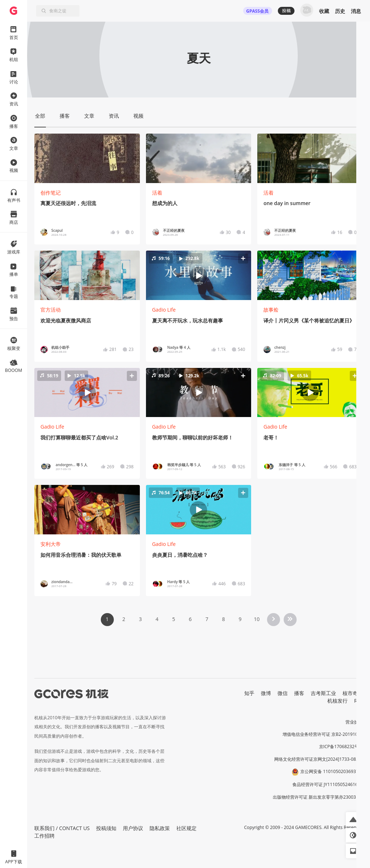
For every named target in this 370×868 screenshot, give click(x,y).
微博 (266, 693)
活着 (157, 193)
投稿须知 (106, 828)
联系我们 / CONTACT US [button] (62, 828)
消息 (356, 11)
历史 (340, 11)
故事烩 (271, 310)
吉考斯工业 (323, 693)
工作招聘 (44, 836)
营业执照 (354, 722)
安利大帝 (51, 544)
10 (257, 619)
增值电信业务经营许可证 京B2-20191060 (323, 734)
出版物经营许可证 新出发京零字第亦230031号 (318, 797)
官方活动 (51, 310)
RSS (358, 701)
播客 (299, 693)
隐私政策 (160, 828)
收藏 (324, 11)
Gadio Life (164, 310)
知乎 (249, 693)
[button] (199, 275)
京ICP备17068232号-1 (341, 747)
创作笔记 (51, 193)
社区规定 (186, 828)
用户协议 (133, 828)
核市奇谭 (353, 693)
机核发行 (337, 701)
